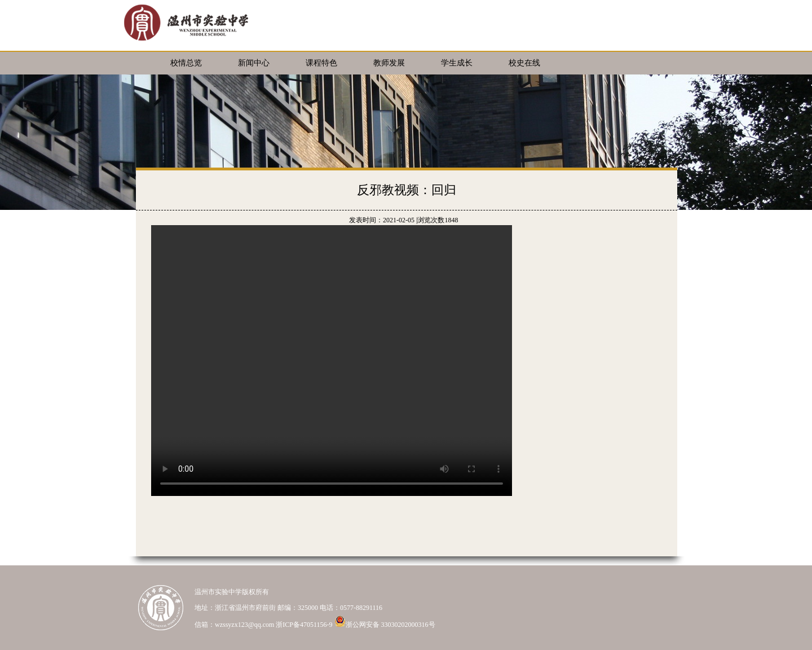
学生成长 (457, 63)
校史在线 (524, 63)
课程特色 (321, 63)
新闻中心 (254, 63)
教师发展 (389, 63)
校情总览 (186, 63)
